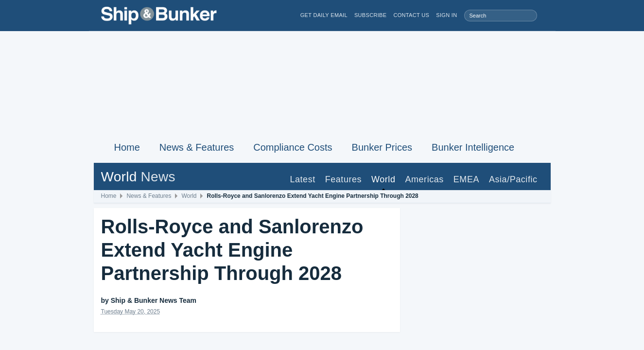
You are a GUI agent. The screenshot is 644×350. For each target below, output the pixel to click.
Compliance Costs (293, 147)
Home (127, 147)
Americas (424, 179)
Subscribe (371, 15)
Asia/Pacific (513, 179)
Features (343, 179)
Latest (302, 179)
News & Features (197, 147)
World (383, 179)
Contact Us (411, 15)
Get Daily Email (324, 15)
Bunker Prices (382, 147)
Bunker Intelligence (473, 147)
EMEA (466, 179)
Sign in (446, 15)
